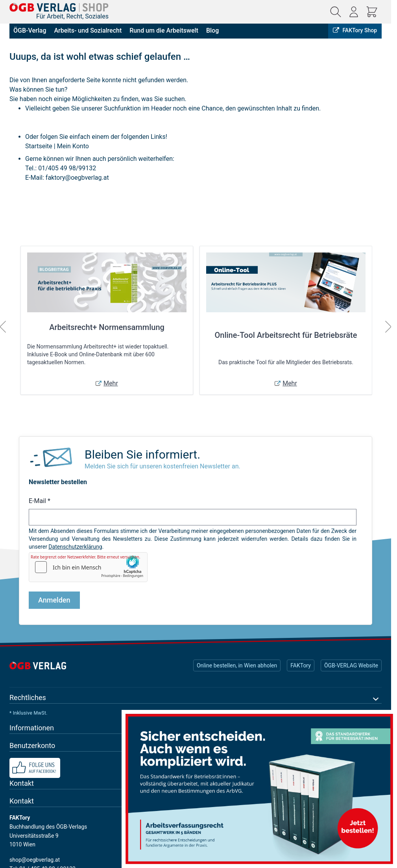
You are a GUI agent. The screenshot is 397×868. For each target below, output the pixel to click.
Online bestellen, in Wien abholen (237, 665)
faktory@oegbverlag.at (77, 178)
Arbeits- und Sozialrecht (88, 30)
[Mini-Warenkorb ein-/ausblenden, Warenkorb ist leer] (372, 12)
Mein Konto (73, 146)
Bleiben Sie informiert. (142, 454)
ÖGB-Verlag (30, 30)
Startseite (39, 146)
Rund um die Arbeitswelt (164, 30)
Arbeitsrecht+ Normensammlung (107, 327)
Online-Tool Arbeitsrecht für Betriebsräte (286, 335)
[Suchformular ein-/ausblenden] (336, 12)
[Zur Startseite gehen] (59, 7)
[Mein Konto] (354, 12)
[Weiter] (388, 327)
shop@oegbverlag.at (35, 860)
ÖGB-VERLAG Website (351, 665)
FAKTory (301, 665)
